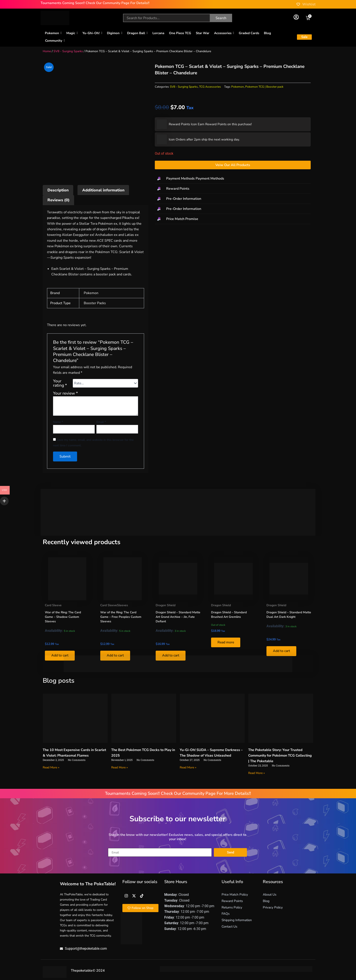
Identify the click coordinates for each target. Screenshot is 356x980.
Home (47, 51)
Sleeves (122, 605)
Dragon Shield (166, 605)
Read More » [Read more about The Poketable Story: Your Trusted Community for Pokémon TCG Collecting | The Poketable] (256, 773)
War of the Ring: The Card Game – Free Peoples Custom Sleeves (121, 617)
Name (58, 422)
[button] (233, 179)
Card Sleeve (53, 605)
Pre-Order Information (184, 199)
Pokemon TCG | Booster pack (264, 87)
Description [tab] (58, 190)
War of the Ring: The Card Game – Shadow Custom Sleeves (63, 617)
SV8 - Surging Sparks (68, 51)
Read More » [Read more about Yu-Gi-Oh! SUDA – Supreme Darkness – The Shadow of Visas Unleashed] (188, 767)
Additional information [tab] (103, 190)
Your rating (60, 383)
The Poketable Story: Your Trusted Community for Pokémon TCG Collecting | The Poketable (280, 756)
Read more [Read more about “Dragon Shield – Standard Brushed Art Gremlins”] (226, 643)
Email (101, 422)
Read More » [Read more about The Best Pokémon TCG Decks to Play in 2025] (119, 767)
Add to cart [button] (282, 651)
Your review (65, 393)
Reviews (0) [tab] (59, 200)
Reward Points (178, 189)
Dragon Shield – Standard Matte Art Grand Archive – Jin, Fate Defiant (178, 617)
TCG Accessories (210, 87)
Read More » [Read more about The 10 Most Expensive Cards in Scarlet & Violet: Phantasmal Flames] (51, 767)
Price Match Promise (182, 219)
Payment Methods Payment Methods (195, 179)
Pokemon (238, 87)
